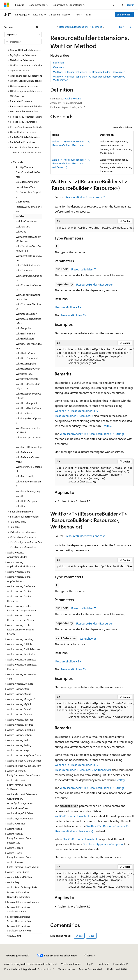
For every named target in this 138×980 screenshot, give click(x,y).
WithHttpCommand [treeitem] (27, 358)
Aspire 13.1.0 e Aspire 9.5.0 (74, 501)
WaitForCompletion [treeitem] (26, 221)
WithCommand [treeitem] (24, 270)
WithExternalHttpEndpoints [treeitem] (29, 346)
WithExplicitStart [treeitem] (25, 339)
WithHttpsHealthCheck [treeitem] (28, 408)
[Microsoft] (7, 5)
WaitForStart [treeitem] (23, 226)
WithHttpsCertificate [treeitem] (27, 379)
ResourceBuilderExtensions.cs (84, 197)
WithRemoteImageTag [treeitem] (28, 491)
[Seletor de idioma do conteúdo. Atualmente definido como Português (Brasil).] (18, 956)
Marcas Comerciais (89, 969)
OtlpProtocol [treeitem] (17, 96)
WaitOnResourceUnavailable (72, 816)
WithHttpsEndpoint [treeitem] (26, 403)
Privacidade (119, 964)
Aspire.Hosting (73, 98)
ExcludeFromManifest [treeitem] (28, 182)
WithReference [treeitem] (24, 452)
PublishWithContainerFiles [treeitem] (29, 209)
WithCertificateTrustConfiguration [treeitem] (28, 249)
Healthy (106, 426)
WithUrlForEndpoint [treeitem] (27, 501)
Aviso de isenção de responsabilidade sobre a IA (31, 964)
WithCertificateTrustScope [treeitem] (29, 258)
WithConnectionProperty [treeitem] (28, 287)
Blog (88, 964)
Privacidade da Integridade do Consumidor (28, 969)
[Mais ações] (131, 27)
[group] (94, 228)
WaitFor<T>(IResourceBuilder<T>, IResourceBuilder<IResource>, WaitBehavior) (89, 78)
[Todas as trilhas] (53, 27)
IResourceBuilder (87, 284)
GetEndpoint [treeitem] (23, 201)
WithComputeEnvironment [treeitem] (29, 278)
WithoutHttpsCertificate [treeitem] (28, 440)
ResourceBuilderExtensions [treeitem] (27, 155)
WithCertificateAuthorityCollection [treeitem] (29, 239)
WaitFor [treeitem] (20, 216)
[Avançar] (114, 5)
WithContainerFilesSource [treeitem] (29, 306)
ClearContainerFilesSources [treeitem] (28, 174)
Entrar (130, 5)
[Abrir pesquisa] (122, 5)
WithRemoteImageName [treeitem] (29, 484)
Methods (97, 27)
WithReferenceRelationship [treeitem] (29, 469)
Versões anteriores (71, 964)
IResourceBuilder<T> (84, 269)
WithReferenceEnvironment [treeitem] (28, 459)
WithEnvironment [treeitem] (25, 333)
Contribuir (103, 964)
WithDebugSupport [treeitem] (27, 314)
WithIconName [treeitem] (24, 413)
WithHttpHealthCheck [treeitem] (28, 369)
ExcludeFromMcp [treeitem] (25, 187)
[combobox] (23, 35)
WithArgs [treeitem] (21, 232)
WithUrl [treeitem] (20, 496)
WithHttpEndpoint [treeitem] (26, 363)
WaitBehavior (88, 638)
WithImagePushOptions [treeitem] (28, 421)
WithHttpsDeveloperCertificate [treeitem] (28, 396)
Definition (58, 62)
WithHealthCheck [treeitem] (25, 353)
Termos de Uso (67, 969)
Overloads (59, 67)
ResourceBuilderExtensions (74, 27)
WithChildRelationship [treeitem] (28, 265)
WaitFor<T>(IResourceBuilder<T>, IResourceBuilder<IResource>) (89, 72)
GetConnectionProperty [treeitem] (28, 194)
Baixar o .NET (124, 14)
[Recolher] (37, 27)
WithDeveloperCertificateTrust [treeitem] (28, 321)
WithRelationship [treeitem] (25, 476)
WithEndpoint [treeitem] (23, 328)
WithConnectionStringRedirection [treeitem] (28, 297)
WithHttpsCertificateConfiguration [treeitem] (29, 386)
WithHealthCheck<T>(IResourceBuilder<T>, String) (92, 434)
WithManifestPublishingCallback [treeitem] (28, 430)
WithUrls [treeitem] (21, 506)
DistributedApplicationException (103, 844)
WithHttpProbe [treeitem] (24, 374)
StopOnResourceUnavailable (80, 839)
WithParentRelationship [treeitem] (29, 447)
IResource (106, 284)
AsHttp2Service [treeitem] (24, 167)
